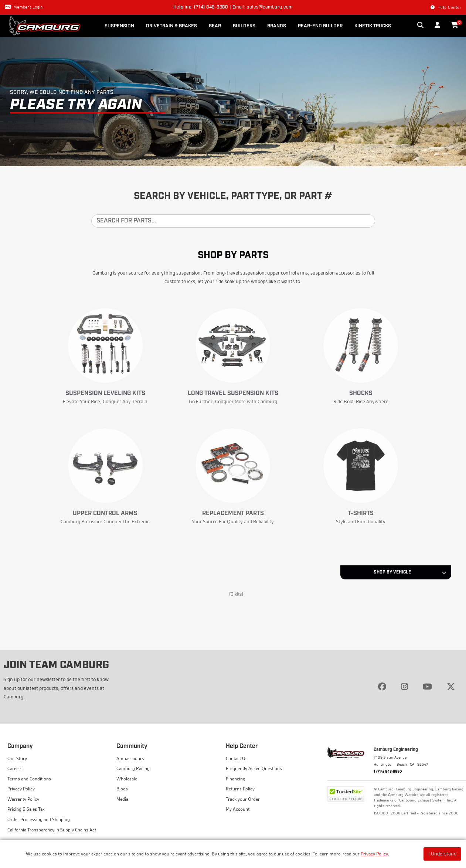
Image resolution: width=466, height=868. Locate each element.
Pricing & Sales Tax (26, 809)
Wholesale (127, 779)
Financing (236, 779)
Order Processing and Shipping (39, 819)
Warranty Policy (23, 799)
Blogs (122, 789)
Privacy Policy (374, 854)
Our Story (17, 758)
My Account (238, 809)
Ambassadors (130, 758)
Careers (15, 768)
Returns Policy (240, 789)
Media (122, 799)
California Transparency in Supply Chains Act (52, 830)
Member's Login (24, 7)
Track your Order (243, 799)
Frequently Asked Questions (254, 768)
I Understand (442, 854)
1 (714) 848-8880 (388, 771)
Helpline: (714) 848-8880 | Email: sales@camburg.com (233, 7)
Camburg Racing (133, 768)
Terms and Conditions (29, 779)
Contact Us (237, 758)
